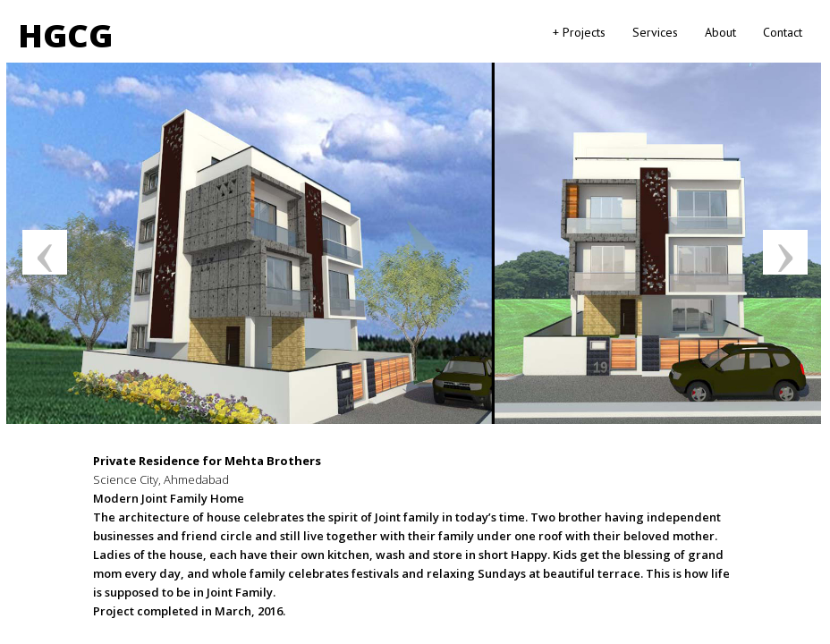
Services (655, 32)
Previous (45, 252)
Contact (783, 32)
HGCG (65, 35)
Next (785, 252)
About (720, 32)
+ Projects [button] (579, 32)
